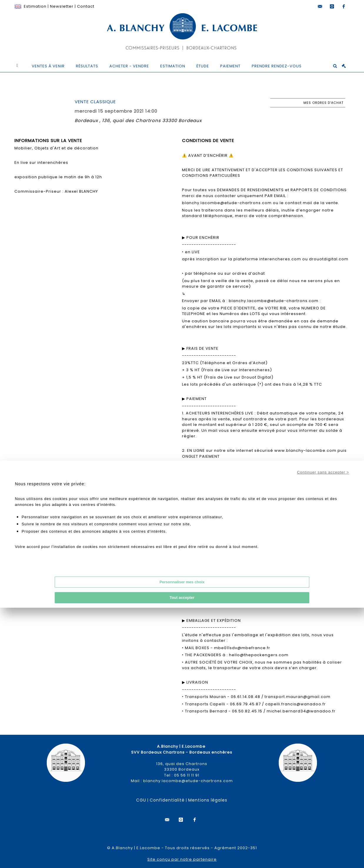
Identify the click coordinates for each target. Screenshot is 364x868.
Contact (86, 6)
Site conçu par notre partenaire (182, 859)
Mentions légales (208, 800)
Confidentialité (167, 800)
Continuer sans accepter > (323, 472)
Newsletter (62, 6)
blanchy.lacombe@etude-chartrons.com (188, 781)
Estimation (35, 6)
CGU (141, 800)
